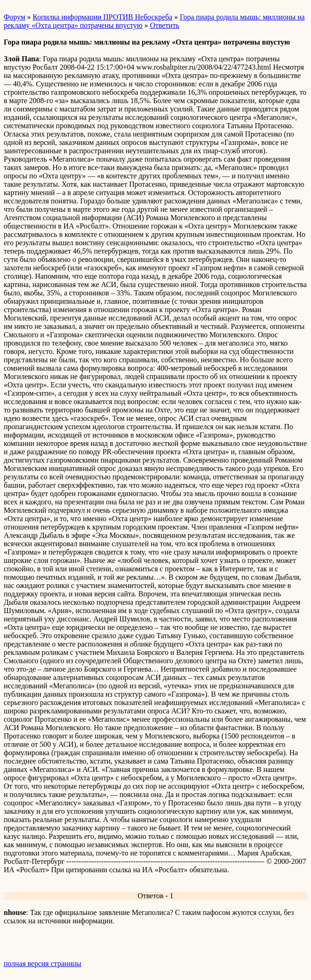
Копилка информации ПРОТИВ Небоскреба (102, 17)
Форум (14, 17)
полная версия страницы (43, 964)
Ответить (164, 25)
